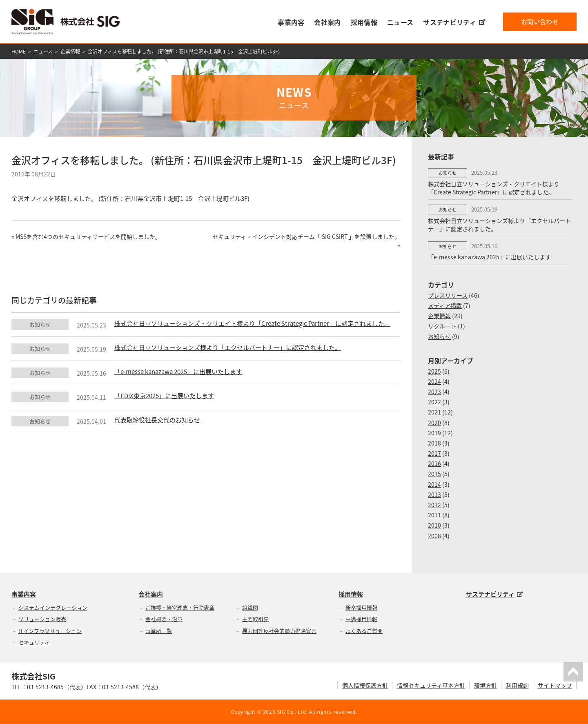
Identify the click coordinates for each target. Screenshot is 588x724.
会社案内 (327, 22)
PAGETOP (573, 672)
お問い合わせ (540, 21)
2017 (434, 453)
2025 (434, 371)
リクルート (442, 326)
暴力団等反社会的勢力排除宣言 (279, 631)
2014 (434, 484)
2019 (434, 433)
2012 (434, 505)
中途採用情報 (361, 619)
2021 (434, 412)
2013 (434, 495)
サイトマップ (555, 685)
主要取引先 (255, 619)
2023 (434, 392)
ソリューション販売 (42, 619)
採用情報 (364, 22)
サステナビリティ (454, 22)
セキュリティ (34, 642)
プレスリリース (448, 295)
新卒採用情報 (361, 607)
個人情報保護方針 (365, 685)
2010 (434, 525)
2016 (434, 463)
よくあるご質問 (364, 631)
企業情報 (70, 51)
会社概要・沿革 (164, 619)
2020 (434, 423)
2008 (434, 536)
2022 (434, 402)
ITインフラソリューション (50, 631)
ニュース (400, 22)
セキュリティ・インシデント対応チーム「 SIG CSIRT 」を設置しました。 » (306, 241)
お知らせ (439, 336)
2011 (434, 515)
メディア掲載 (445, 305)
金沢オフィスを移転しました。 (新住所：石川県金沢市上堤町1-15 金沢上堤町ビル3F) (184, 51)
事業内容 (291, 22)
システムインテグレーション (53, 607)
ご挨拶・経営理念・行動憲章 (180, 607)
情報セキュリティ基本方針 (431, 685)
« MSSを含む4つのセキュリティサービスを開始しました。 (86, 236)
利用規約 (517, 685)
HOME (19, 51)
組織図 (250, 607)
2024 (434, 381)
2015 (434, 474)
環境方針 (486, 685)
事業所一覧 (159, 631)
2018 (434, 443)
